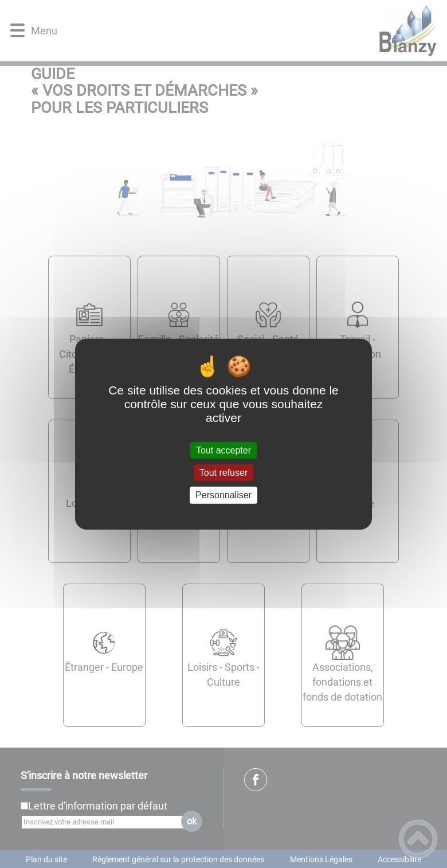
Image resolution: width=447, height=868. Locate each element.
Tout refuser (223, 473)
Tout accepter (223, 450)
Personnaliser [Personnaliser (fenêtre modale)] (223, 495)
